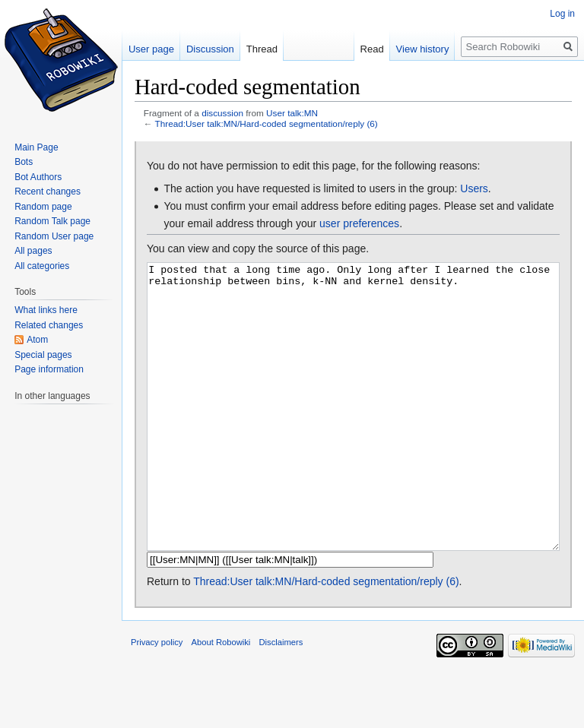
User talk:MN (292, 113)
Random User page (54, 236)
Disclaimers (281, 699)
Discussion (210, 49)
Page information (49, 369)
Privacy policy (157, 699)
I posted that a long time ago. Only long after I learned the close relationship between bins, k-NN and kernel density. (353, 435)
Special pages (43, 355)
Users (474, 188)
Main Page (36, 147)
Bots (24, 162)
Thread (262, 49)
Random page (43, 207)
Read (372, 49)
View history (423, 49)
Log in (562, 14)
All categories (42, 266)
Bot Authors (38, 177)
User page (151, 49)
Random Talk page (52, 221)
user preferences (359, 223)
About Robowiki (221, 699)
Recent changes (48, 191)
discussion (222, 113)
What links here (46, 310)
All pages (33, 251)
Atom (37, 340)
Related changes (49, 325)
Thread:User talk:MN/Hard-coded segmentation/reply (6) (267, 123)
